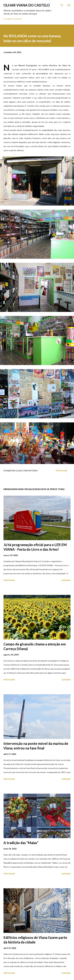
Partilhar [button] (61, 471)
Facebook (18, 19)
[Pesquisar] (62, 5)
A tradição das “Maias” (21, 843)
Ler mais (66, 580)
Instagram (8, 19)
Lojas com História (27, 471)
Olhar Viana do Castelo (27, 5)
